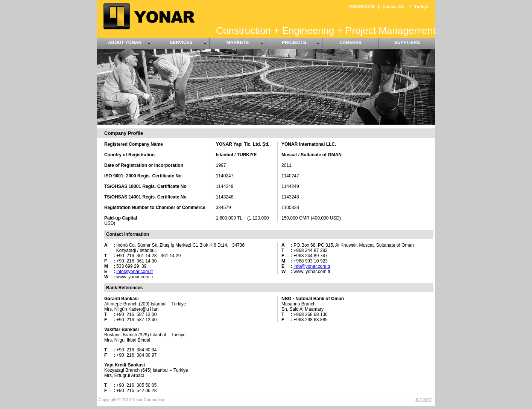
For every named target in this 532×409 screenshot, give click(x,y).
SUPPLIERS (407, 43)
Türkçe (421, 6)
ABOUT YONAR (125, 43)
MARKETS (238, 43)
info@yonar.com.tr (135, 272)
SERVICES (181, 43)
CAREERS (350, 43)
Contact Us (394, 6)
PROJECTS (294, 43)
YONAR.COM (361, 6)
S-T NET (423, 400)
